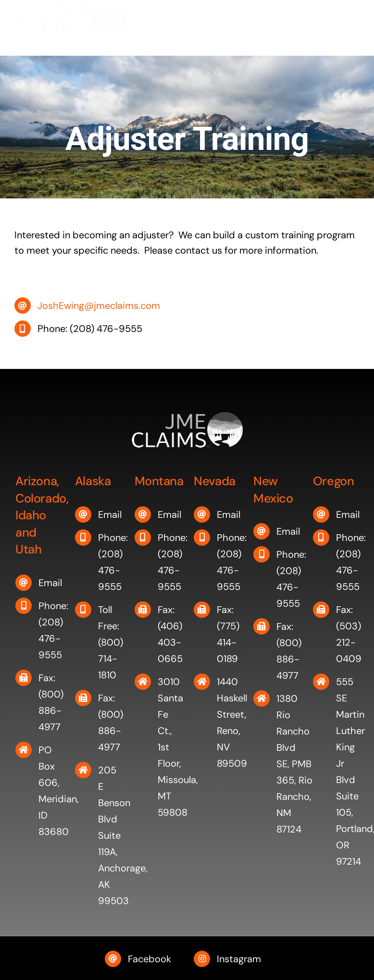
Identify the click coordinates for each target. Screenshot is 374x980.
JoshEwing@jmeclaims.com (99, 306)
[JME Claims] (71, 13)
